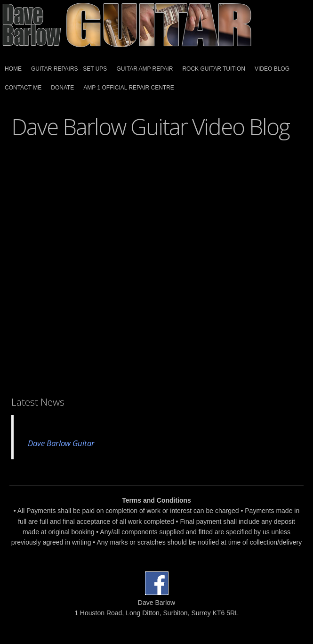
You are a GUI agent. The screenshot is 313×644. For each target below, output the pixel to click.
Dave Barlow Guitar (61, 443)
